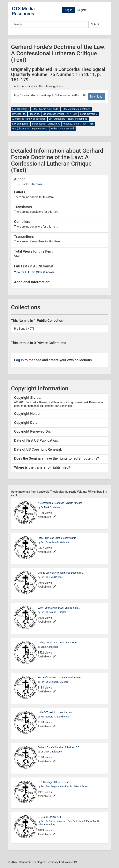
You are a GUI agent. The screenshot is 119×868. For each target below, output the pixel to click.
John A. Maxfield (49, 647)
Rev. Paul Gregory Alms (53, 786)
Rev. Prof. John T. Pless (80, 821)
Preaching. (34, 114)
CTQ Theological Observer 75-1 (54, 782)
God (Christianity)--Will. (63, 129)
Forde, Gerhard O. (89, 114)
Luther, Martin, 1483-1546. (45, 109)
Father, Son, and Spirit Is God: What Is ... (58, 538)
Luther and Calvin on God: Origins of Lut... (59, 608)
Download (96, 97)
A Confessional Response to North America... (61, 503)
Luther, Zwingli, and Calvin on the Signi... (58, 643)
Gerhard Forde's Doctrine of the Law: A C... (59, 747)
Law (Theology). (21, 109)
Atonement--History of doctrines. (29, 119)
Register (82, 10)
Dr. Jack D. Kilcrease (51, 752)
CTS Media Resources (23, 11)
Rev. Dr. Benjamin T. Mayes (54, 682)
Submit (95, 24)
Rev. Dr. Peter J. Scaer (77, 786)
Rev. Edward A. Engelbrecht (55, 717)
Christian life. (19, 114)
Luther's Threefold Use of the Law (55, 712)
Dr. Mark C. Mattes (50, 507)
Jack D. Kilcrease (32, 184)
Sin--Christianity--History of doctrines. (68, 119)
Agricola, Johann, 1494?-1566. (78, 124)
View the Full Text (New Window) (34, 272)
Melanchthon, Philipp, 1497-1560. (60, 114)
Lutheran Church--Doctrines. (76, 109)
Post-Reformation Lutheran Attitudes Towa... (61, 678)
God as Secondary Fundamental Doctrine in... (61, 573)
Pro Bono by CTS (24, 329)
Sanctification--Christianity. (46, 124)
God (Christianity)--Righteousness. (30, 129)
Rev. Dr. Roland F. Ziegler (53, 612)
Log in (69, 10)
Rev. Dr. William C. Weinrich (55, 542)
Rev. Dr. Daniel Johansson (54, 821)
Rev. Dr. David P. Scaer (52, 577)
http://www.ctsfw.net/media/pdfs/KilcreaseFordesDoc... (48, 95)
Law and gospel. (21, 124)
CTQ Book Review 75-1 (49, 817)
